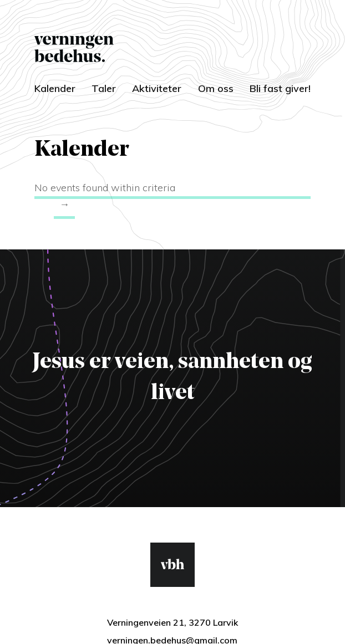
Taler (104, 88)
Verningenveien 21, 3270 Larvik (172, 622)
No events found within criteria (105, 188)
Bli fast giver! (280, 88)
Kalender (55, 88)
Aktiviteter (157, 88)
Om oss (216, 88)
